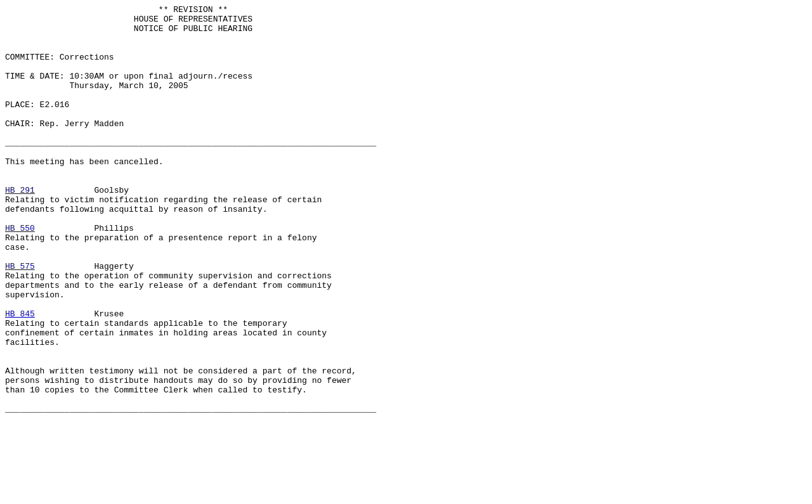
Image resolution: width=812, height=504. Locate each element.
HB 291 (20, 228)
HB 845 (20, 376)
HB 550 (20, 273)
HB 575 (20, 319)
